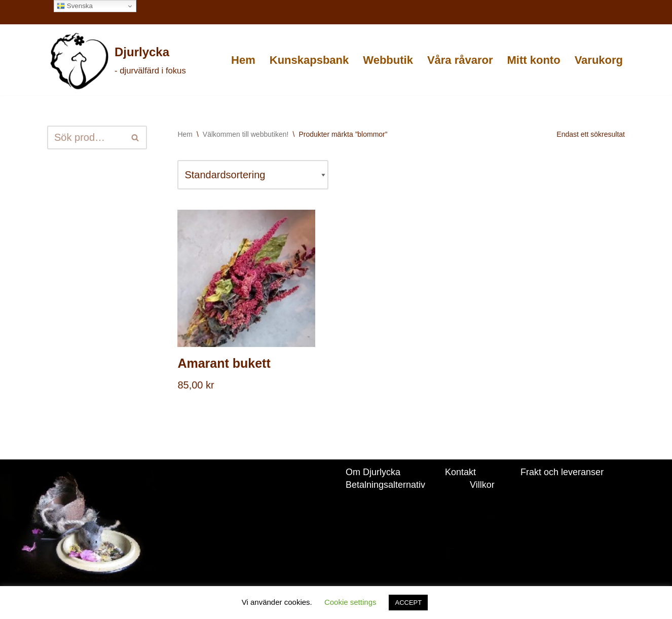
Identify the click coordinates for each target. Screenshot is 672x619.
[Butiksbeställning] (253, 175)
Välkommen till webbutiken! (246, 134)
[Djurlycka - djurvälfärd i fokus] (117, 61)
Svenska (75, 6)
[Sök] (86, 138)
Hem (243, 60)
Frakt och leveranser (562, 472)
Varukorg (599, 60)
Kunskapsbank (309, 60)
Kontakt (460, 472)
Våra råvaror (460, 60)
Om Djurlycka (373, 472)
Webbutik (388, 60)
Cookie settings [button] (350, 602)
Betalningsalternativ (385, 485)
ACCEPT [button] (408, 603)
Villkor (482, 485)
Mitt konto (534, 60)
